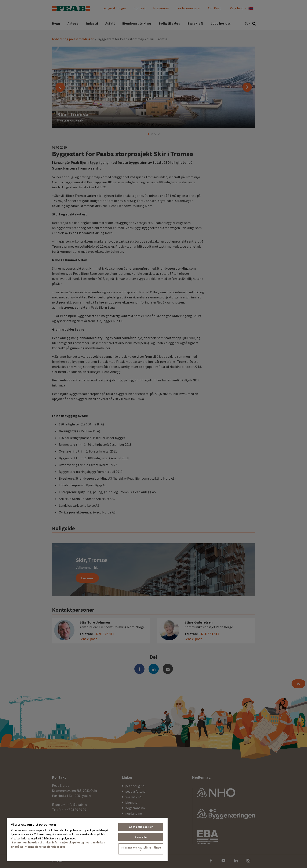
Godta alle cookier (141, 827)
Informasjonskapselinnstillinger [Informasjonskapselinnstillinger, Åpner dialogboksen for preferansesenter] (141, 849)
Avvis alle (141, 837)
